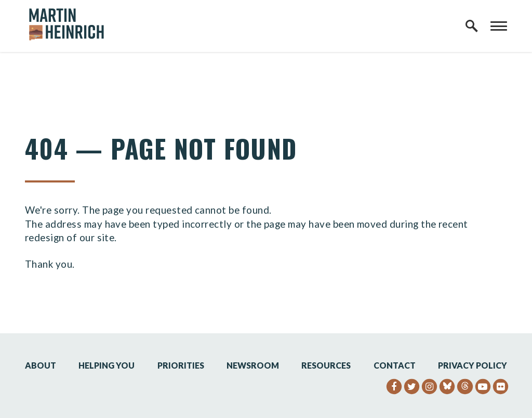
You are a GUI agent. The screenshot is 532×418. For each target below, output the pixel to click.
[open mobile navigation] (499, 26)
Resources (326, 365)
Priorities (181, 365)
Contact (395, 365)
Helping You (107, 365)
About (41, 365)
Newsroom (253, 365)
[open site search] (472, 26)
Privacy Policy (473, 365)
